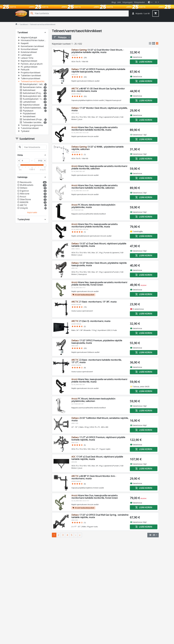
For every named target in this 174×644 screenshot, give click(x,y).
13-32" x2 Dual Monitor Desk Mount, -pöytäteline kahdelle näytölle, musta (98, 51)
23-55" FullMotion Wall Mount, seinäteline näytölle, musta (100, 419)
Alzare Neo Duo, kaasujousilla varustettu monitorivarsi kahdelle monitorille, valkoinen (95, 187)
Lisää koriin (144, 62)
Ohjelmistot (133, 19)
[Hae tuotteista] (82, 13)
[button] (150, 2)
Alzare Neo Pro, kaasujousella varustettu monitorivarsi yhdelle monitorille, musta (95, 225)
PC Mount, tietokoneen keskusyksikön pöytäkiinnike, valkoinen (93, 400)
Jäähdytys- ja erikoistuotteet (114, 19)
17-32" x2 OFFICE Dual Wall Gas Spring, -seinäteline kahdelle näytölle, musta (100, 516)
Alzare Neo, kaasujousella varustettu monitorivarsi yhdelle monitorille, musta (99, 380)
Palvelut (143, 19)
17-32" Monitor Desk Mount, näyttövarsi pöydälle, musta (99, 109)
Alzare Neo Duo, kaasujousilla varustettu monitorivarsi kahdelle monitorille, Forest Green (95, 497)
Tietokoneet (21, 19)
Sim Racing (71, 19)
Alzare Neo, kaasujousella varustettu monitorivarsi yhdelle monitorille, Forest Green (99, 284)
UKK (119, 2)
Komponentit (34, 19)
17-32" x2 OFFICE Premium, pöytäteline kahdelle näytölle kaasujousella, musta (98, 70)
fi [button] (156, 2)
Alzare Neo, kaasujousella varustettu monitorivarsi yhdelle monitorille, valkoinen (99, 167)
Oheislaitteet (47, 19)
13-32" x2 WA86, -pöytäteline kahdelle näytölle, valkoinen (97, 148)
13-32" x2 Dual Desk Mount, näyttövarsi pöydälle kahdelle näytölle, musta (99, 245)
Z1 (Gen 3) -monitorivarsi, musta (91, 321)
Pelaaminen (59, 19)
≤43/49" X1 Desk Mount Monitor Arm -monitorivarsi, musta (94, 477)
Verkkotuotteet (84, 19)
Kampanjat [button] (153, 19)
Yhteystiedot (139, 2)
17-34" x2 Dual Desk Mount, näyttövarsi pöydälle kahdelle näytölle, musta (97, 458)
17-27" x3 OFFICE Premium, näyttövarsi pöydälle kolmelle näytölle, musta (98, 439)
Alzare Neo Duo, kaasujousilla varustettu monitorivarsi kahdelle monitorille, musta (95, 129)
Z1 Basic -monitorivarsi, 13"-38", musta (94, 302)
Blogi (114, 2)
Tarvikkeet (97, 19)
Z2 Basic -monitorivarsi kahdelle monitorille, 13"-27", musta (97, 361)
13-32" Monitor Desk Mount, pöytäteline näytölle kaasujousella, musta (99, 264)
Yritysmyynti (127, 2)
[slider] (19, 165)
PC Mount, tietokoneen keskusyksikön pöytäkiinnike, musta (93, 206)
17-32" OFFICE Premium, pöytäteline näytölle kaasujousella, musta (97, 342)
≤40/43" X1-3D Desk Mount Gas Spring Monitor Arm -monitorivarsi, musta (98, 90)
